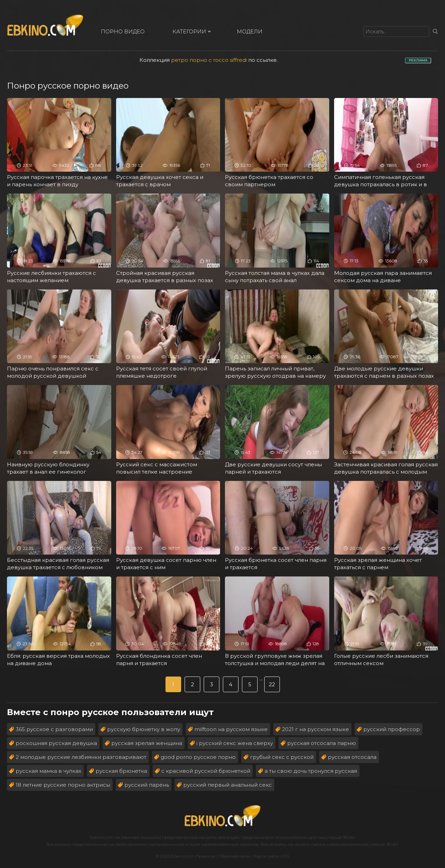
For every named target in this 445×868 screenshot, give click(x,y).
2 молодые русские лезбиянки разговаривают (81, 757)
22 (272, 684)
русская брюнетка (121, 771)
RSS (285, 856)
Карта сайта (266, 856)
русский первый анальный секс (228, 785)
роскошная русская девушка (56, 743)
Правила (205, 856)
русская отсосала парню (322, 743)
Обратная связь (234, 856)
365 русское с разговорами (54, 729)
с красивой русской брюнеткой (206, 771)
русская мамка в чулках (48, 771)
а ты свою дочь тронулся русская (311, 771)
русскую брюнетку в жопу (144, 729)
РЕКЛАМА (418, 60)
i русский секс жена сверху (235, 743)
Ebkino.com (102, 837)
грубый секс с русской (282, 757)
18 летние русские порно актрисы (63, 785)
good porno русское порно (198, 757)
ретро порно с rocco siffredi (209, 60)
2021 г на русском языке (315, 729)
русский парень (147, 785)
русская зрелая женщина (147, 743)
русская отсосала (352, 757)
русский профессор (392, 729)
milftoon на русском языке (231, 729)
